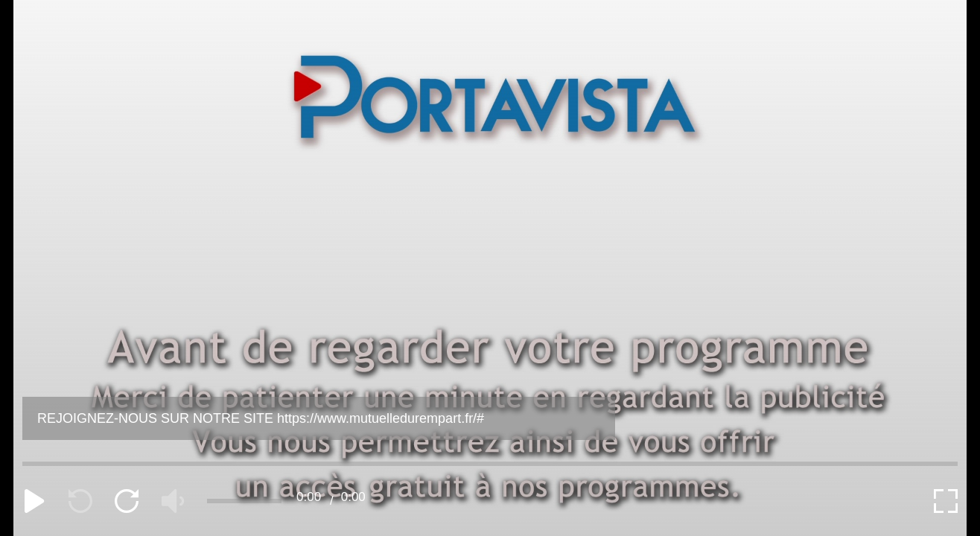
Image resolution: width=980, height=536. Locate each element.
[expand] (946, 501)
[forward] (127, 501)
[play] (34, 501)
